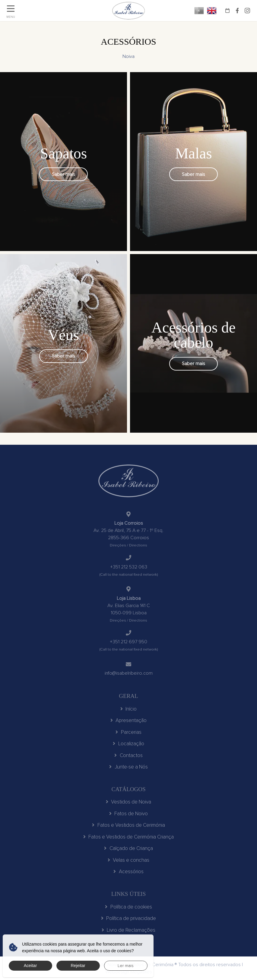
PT (199, 11)
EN (212, 11)
